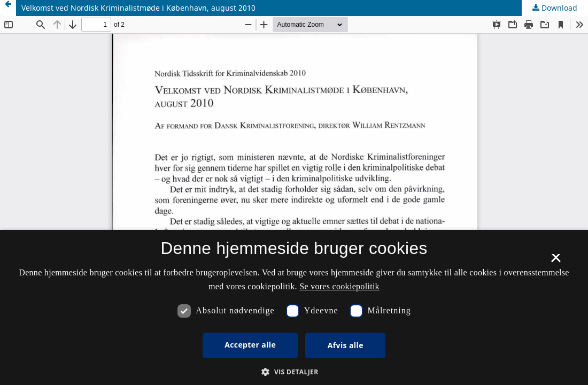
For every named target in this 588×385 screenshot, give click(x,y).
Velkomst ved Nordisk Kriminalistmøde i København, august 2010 (138, 8)
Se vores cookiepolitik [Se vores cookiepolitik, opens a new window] (339, 286)
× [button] (556, 261)
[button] (294, 372)
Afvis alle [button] (346, 345)
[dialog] (294, 307)
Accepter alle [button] (250, 345)
